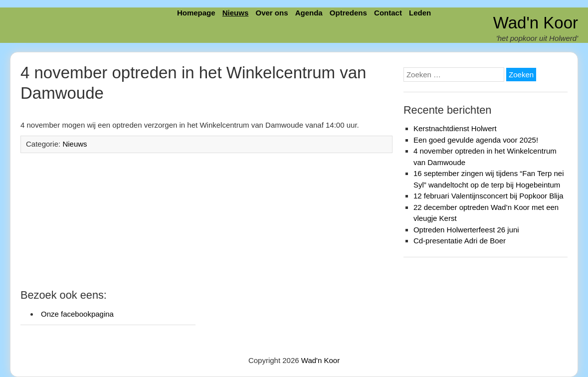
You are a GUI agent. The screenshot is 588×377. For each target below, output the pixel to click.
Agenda (309, 13)
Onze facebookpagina (77, 314)
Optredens (348, 13)
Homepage (196, 13)
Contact (388, 13)
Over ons (272, 13)
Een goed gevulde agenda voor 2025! (476, 140)
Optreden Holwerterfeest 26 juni (466, 230)
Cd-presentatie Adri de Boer (460, 241)
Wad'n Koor (536, 23)
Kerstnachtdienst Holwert (455, 128)
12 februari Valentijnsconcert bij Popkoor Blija (489, 196)
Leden (420, 13)
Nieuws (236, 13)
